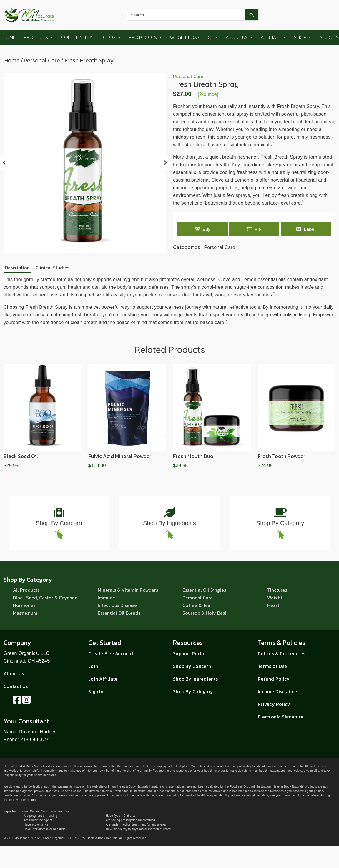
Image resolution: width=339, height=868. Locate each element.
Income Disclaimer (278, 691)
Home (12, 60)
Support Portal (190, 653)
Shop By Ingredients (169, 523)
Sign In (96, 691)
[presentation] (165, 163)
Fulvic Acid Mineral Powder (120, 456)
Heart (273, 605)
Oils (213, 37)
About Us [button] (237, 37)
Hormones (24, 605)
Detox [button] (109, 37)
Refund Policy (274, 679)
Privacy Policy (274, 704)
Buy (202, 229)
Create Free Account (111, 653)
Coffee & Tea (77, 37)
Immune (106, 598)
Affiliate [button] (271, 37)
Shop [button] (301, 37)
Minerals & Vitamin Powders (128, 590)
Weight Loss (185, 37)
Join (93, 666)
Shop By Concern (59, 523)
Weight (275, 598)
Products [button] (36, 37)
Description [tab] (17, 268)
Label (306, 229)
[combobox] (186, 15)
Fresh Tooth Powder (282, 456)
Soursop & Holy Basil (205, 613)
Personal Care (42, 60)
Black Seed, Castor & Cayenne (45, 598)
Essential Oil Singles (204, 590)
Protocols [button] (143, 37)
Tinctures (277, 590)
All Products (26, 590)
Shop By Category (280, 523)
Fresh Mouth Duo (193, 456)
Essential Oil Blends (119, 613)
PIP (254, 229)
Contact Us (16, 686)
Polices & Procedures (281, 653)
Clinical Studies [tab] (52, 268)
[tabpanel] (169, 301)
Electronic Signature (281, 717)
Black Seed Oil (21, 456)
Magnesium (25, 613)
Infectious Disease (117, 605)
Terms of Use (272, 666)
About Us (14, 673)
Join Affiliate (103, 679)
